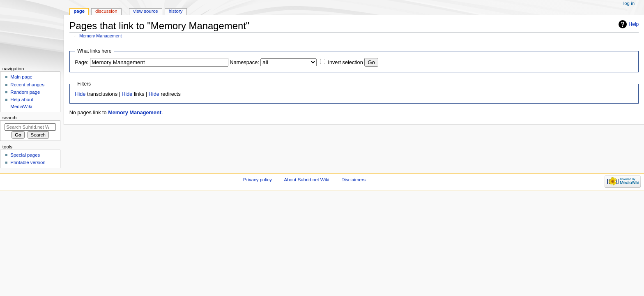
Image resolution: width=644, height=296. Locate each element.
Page (79, 11)
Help (634, 24)
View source (145, 11)
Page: (82, 62)
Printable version (28, 162)
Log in (629, 3)
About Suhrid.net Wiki (307, 180)
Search (10, 118)
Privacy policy (258, 180)
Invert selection (345, 62)
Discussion (106, 11)
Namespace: (245, 62)
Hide (80, 94)
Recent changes (27, 85)
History (176, 11)
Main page (21, 77)
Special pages (25, 155)
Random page (25, 92)
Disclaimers (353, 180)
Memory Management (101, 36)
